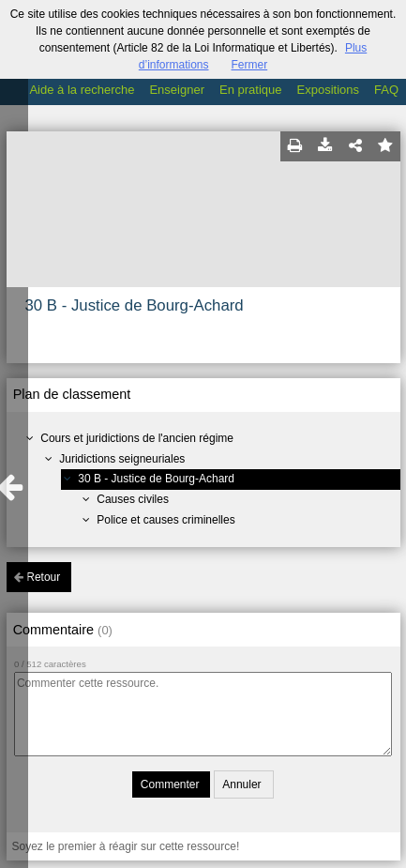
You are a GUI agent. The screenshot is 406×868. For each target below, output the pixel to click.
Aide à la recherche (82, 90)
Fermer (250, 65)
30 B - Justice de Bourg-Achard (156, 479)
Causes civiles (133, 499)
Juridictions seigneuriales (122, 459)
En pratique (251, 90)
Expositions (328, 90)
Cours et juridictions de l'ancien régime (137, 438)
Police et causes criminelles (165, 520)
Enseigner (177, 90)
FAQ (386, 90)
